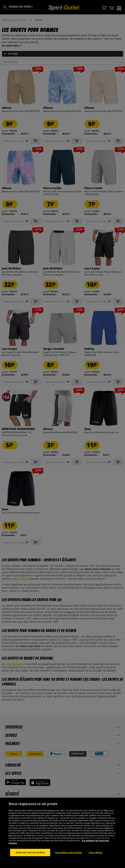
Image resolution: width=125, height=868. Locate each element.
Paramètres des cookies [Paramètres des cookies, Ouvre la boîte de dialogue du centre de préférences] (69, 860)
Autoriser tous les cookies (30, 860)
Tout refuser (96, 860)
